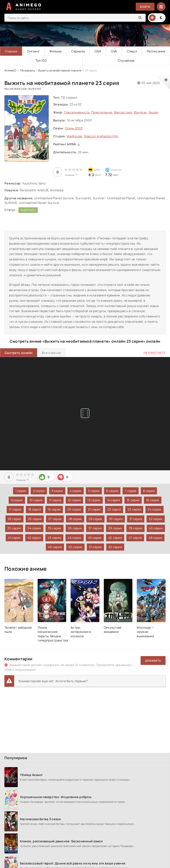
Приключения (102, 112)
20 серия (74, 509)
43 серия (54, 538)
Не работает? (155, 353)
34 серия (34, 528)
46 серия (115, 538)
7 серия (131, 491)
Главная (11, 51)
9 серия (17, 500)
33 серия (14, 528)
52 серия (115, 547)
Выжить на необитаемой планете (60, 70)
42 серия (34, 538)
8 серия (149, 491)
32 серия (156, 519)
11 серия (55, 500)
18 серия (35, 509)
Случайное (126, 60)
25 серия (14, 519)
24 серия (154, 509)
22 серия (114, 509)
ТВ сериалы (27, 70)
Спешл (132, 51)
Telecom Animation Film (101, 136)
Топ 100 (41, 60)
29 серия (95, 519)
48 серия (155, 538)
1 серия (21, 491)
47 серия (135, 538)
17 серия (15, 509)
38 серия (115, 528)
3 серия (57, 491)
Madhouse (74, 136)
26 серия (35, 519)
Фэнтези (140, 112)
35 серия (55, 528)
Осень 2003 (74, 128)
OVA (114, 51)
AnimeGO (10, 70)
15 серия (133, 500)
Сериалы (78, 51)
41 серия (14, 538)
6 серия (112, 491)
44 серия (74, 538)
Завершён (28, 210)
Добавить (153, 661)
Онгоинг (33, 51)
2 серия (39, 491)
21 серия (94, 509)
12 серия (74, 500)
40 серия (156, 528)
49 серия (55, 547)
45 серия (95, 538)
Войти (145, 7)
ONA (98, 51)
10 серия (36, 500)
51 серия (95, 547)
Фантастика (123, 112)
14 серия (114, 500)
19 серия (54, 509)
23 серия (134, 509)
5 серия (94, 491)
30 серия (116, 519)
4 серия (76, 491)
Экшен (153, 112)
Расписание (156, 51)
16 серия (153, 500)
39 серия (135, 528)
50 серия (75, 547)
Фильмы (56, 51)
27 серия (55, 519)
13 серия (94, 500)
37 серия (95, 528)
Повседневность (77, 112)
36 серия (75, 528)
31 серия (136, 519)
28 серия (75, 519)
